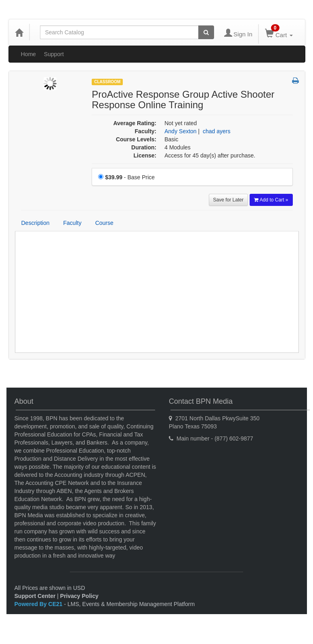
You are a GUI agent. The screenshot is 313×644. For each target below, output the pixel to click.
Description (36, 223)
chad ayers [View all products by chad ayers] (216, 131)
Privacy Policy (79, 596)
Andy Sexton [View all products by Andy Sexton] (180, 131)
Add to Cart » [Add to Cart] (271, 200)
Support (54, 54)
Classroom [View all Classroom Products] (107, 82)
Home (28, 54)
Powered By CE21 (39, 604)
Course (104, 223)
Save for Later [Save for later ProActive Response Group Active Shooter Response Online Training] (228, 200)
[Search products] (206, 32)
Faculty (72, 223)
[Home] (19, 32)
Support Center (35, 596)
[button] (295, 81)
